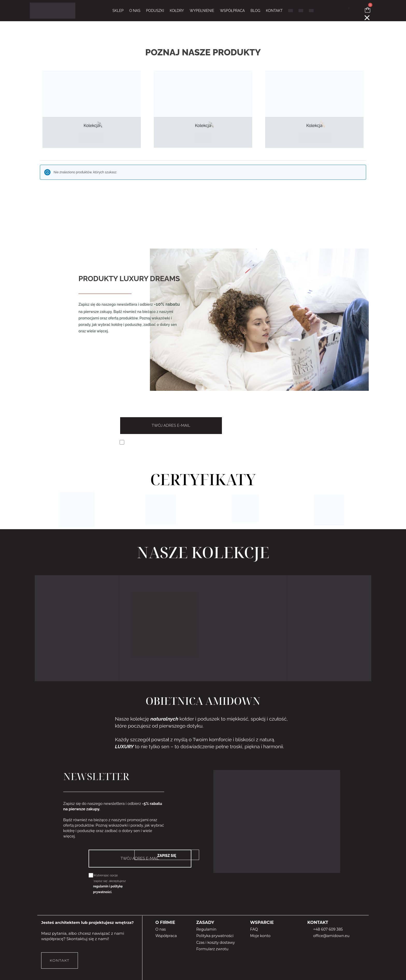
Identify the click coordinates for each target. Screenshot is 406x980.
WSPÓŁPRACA (232, 11)
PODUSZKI (155, 11)
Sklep (118, 11)
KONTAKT (274, 11)
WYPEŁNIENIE (202, 11)
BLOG (255, 11)
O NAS (135, 11)
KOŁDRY (177, 11)
